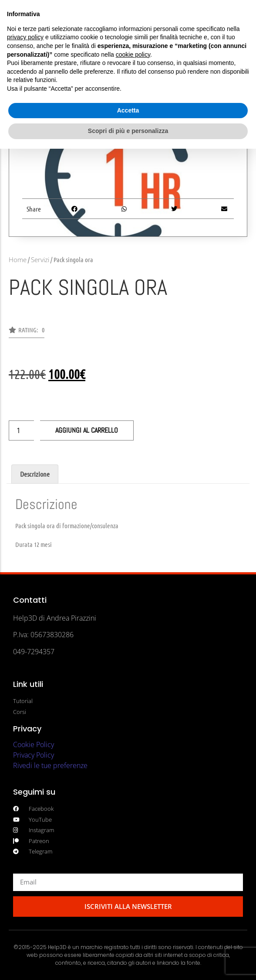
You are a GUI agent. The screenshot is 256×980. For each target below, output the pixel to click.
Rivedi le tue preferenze (50, 765)
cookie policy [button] (133, 55)
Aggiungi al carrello (87, 430)
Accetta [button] (128, 110)
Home (18, 260)
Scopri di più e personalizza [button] (128, 131)
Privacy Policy (34, 755)
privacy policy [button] (25, 37)
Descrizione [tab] (35, 474)
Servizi (40, 260)
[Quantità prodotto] (21, 430)
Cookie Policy (34, 744)
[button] (27, 332)
